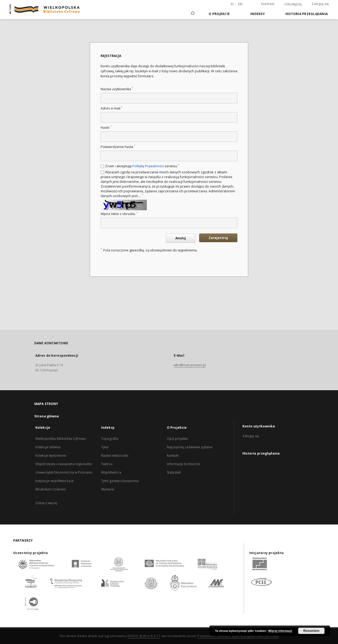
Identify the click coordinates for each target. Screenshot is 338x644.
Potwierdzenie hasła (118, 147)
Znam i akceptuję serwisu (142, 166)
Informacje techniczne (184, 464)
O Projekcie (219, 14)
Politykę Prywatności (148, 166)
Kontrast (268, 4)
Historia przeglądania (307, 14)
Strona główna (47, 416)
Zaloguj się (320, 4)
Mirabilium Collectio (51, 489)
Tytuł (105, 447)
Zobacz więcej (46, 503)
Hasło (106, 128)
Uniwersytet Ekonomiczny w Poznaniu (64, 472)
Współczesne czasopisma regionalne (64, 464)
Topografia (110, 439)
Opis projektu (177, 439)
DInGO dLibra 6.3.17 (144, 636)
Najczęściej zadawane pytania (190, 447)
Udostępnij (293, 4)
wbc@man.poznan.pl (190, 365)
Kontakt (173, 455)
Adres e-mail (112, 108)
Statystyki (174, 472)
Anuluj (181, 238)
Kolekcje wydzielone (51, 455)
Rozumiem (311, 631)
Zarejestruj (218, 238)
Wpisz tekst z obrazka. (119, 214)
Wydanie (108, 489)
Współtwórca (111, 472)
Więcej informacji (280, 631)
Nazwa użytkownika (117, 89)
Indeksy (258, 14)
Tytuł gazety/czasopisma (120, 481)
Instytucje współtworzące (55, 481)
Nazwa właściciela (115, 455)
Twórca (107, 464)
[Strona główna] (192, 14)
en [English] (240, 4)
